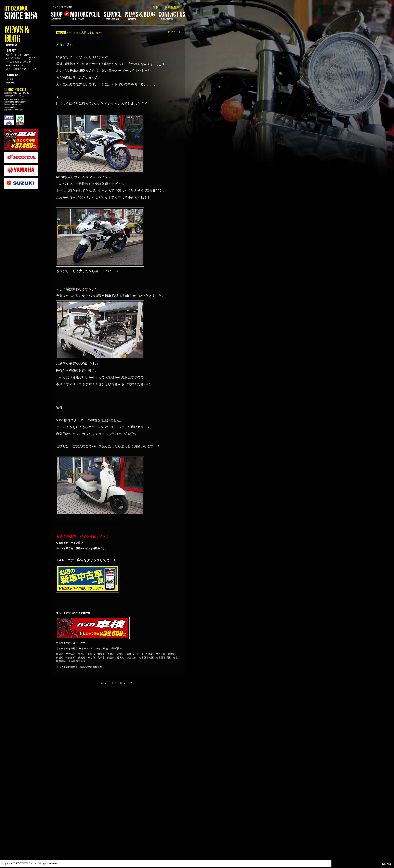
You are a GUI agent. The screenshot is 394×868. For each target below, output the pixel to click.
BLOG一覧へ (118, 683)
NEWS (11, 83)
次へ (132, 683)
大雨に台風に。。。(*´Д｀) (22, 58)
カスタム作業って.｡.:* (19, 62)
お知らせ (12, 79)
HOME (54, 7)
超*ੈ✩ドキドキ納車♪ (19, 55)
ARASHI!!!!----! (15, 66)
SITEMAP (67, 7)
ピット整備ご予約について (22, 69)
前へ (104, 683)
